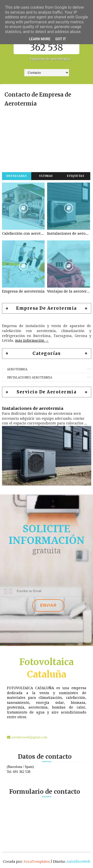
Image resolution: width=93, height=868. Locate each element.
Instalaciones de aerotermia (69, 233)
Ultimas (46, 176)
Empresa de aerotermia (23, 291)
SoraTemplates (37, 862)
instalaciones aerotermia (30, 377)
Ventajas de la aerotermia (69, 291)
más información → (32, 340)
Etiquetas (76, 176)
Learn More (40, 39)
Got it (61, 39)
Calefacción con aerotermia (23, 233)
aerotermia (17, 369)
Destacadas (16, 176)
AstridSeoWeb (78, 862)
